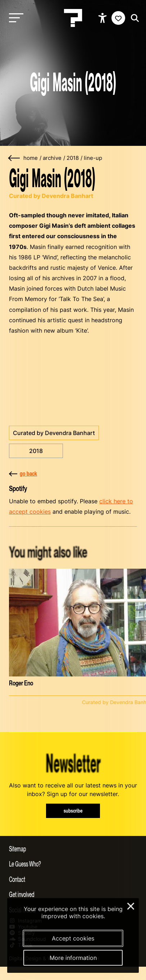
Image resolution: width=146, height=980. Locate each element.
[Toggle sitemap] (73, 849)
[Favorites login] (118, 18)
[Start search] (133, 18)
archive (52, 158)
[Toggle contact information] (73, 879)
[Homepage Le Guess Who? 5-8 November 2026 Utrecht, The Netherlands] (73, 18)
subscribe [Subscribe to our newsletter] (73, 811)
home (31, 158)
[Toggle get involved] (73, 894)
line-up (93, 158)
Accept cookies (73, 938)
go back (23, 473)
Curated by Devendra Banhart (54, 433)
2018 (73, 158)
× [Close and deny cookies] (131, 905)
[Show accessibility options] (103, 18)
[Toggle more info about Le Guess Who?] (73, 864)
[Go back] (14, 158)
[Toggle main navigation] (14, 18)
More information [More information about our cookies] (73, 958)
